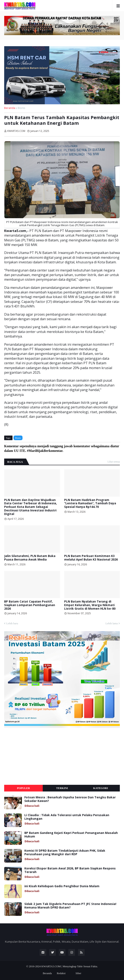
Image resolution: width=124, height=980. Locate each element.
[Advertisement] (35, 756)
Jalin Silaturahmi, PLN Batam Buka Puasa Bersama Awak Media (30, 558)
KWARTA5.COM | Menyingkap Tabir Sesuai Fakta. (70, 966)
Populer (23, 788)
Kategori (101, 788)
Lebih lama (112, 623)
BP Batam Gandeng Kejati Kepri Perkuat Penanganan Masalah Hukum (71, 835)
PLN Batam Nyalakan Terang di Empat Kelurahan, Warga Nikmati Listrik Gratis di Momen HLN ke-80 (90, 605)
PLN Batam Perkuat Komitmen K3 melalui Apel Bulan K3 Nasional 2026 (91, 558)
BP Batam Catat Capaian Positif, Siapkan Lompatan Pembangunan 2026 (30, 605)
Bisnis (21, 108)
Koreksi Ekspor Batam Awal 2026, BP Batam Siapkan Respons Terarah (70, 870)
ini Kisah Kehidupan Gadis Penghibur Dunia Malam (62, 886)
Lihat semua (114, 462)
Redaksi (61, 973)
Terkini (62, 788)
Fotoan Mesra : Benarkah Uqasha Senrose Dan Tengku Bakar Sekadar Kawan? (70, 799)
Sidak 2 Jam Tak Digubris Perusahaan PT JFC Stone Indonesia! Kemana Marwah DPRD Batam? (70, 906)
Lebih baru (12, 623)
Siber (78, 973)
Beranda (10, 108)
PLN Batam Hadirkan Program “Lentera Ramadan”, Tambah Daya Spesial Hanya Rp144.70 (90, 503)
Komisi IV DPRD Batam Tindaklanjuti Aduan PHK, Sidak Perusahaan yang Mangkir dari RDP (65, 853)
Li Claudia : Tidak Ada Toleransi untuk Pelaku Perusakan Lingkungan (67, 817)
